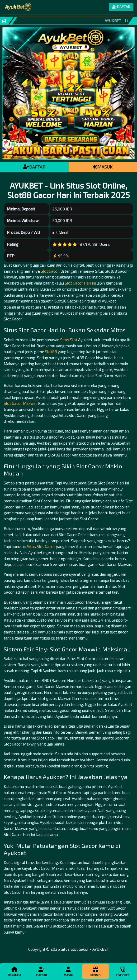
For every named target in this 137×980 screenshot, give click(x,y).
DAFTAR (34, 167)
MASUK (103, 167)
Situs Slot (69, 340)
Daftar (41, 971)
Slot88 (51, 352)
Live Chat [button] (122, 971)
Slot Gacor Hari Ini (80, 283)
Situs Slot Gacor (41, 546)
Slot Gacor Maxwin (20, 403)
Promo (96, 971)
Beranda (15, 971)
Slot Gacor (50, 271)
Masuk (69, 971)
